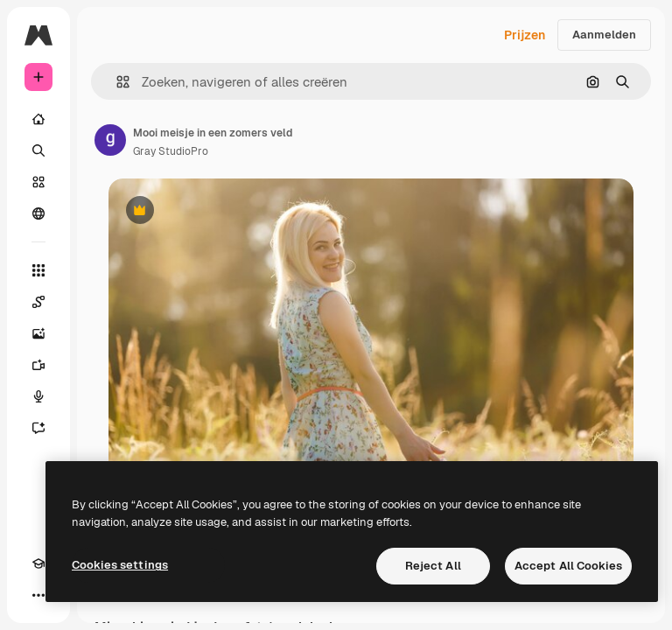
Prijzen (525, 35)
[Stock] (38, 182)
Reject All (433, 566)
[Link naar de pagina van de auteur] (110, 140)
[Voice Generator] (38, 396)
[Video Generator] (38, 365)
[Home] (38, 119)
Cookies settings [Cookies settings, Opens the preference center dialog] (120, 565)
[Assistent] (38, 428)
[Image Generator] (38, 333)
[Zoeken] (38, 150)
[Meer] (38, 595)
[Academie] (38, 563)
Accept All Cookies (568, 566)
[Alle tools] (38, 270)
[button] (116, 82)
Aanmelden (604, 35)
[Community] (38, 213)
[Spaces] (38, 302)
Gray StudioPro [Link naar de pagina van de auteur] (171, 151)
